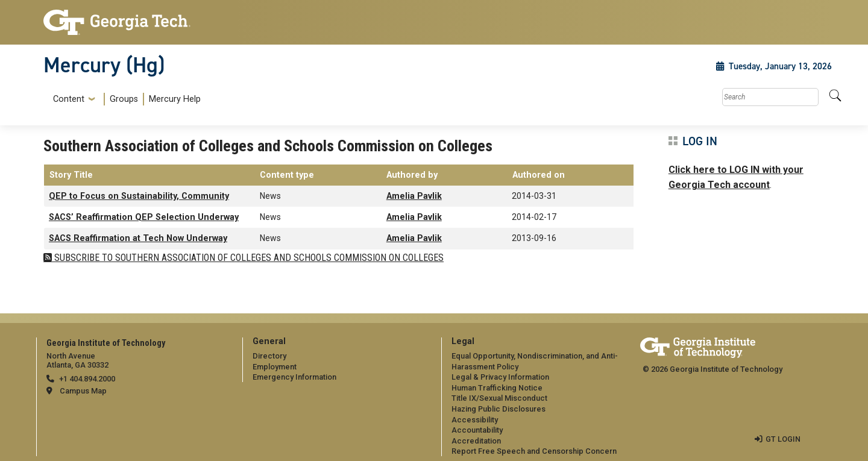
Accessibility (475, 420)
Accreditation (476, 441)
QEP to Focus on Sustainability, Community (139, 196)
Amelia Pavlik (414, 196)
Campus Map (83, 391)
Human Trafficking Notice (497, 388)
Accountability (477, 430)
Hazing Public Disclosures (498, 409)
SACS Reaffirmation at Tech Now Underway (138, 238)
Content (69, 99)
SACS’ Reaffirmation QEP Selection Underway (144, 217)
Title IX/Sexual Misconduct (499, 398)
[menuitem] (124, 99)
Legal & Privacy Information (500, 377)
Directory (269, 356)
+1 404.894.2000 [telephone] (87, 379)
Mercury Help (175, 99)
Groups (124, 99)
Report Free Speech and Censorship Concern (534, 451)
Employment (275, 367)
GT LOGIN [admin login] (783, 439)
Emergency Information (294, 377)
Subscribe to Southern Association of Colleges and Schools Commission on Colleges (248, 258)
